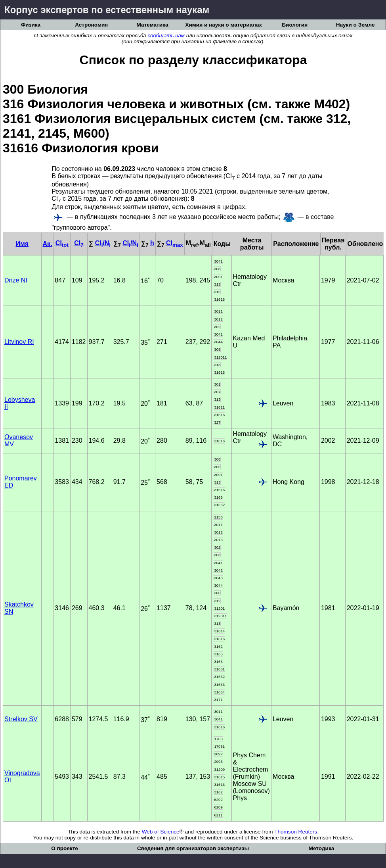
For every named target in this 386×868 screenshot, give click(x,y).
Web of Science (161, 832)
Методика (322, 848)
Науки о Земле (355, 25)
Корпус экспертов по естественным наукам (107, 10)
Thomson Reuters (296, 832)
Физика (31, 25)
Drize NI (16, 280)
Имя (22, 244)
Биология (295, 25)
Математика (153, 25)
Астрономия (91, 25)
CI (62, 243)
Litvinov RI (19, 342)
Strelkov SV (21, 719)
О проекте (65, 848)
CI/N (103, 243)
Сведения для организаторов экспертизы (193, 848)
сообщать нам (166, 36)
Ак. (48, 244)
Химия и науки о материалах (224, 25)
